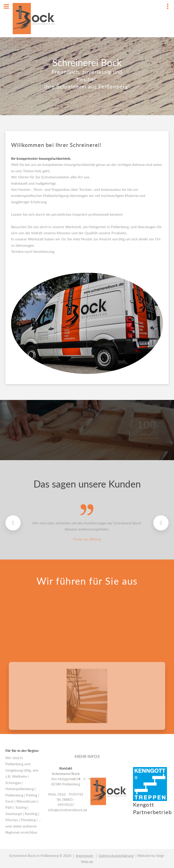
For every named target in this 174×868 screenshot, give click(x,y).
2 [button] (80, 844)
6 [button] (99, 844)
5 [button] (94, 844)
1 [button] (75, 844)
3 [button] (85, 844)
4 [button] (89, 844)
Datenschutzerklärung (116, 855)
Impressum (85, 855)
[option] (87, 777)
